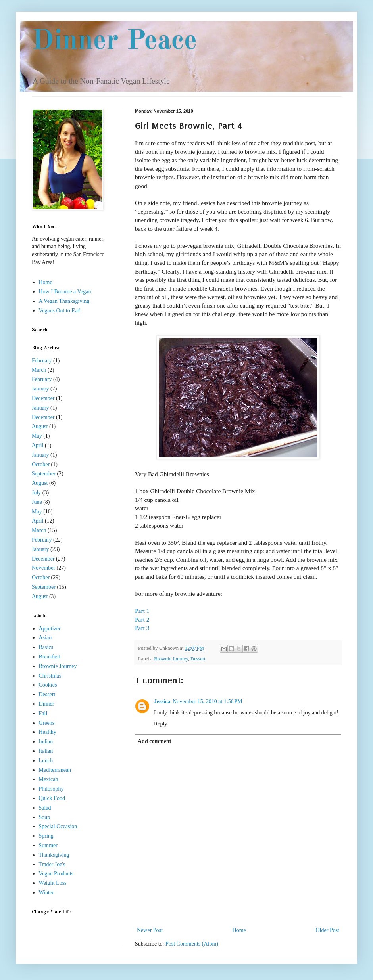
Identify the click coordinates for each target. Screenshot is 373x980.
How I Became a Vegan (65, 292)
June (37, 502)
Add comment (154, 741)
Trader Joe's (52, 864)
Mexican (49, 779)
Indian (46, 742)
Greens (47, 723)
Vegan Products (56, 874)
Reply (161, 724)
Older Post (328, 930)
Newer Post (150, 930)
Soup (45, 817)
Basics (46, 647)
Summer (48, 845)
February (42, 361)
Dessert (198, 659)
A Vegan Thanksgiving (64, 301)
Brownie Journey (171, 659)
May (37, 436)
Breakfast (50, 657)
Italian (46, 751)
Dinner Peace (114, 42)
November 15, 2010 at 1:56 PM (208, 702)
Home (239, 930)
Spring (46, 836)
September (44, 474)
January (40, 389)
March (39, 370)
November (43, 568)
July (36, 493)
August (40, 426)
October (41, 464)
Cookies (48, 685)
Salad (45, 808)
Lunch (46, 761)
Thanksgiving (54, 855)
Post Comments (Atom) (192, 944)
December (43, 398)
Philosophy (51, 789)
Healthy (48, 732)
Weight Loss (53, 883)
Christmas (50, 676)
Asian (45, 638)
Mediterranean (55, 770)
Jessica (162, 702)
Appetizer (50, 629)
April (38, 445)
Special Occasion (58, 826)
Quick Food (52, 798)
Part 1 (142, 611)
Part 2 (142, 619)
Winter (46, 893)
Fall (43, 713)
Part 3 (142, 628)
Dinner (47, 704)
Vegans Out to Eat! (60, 311)
